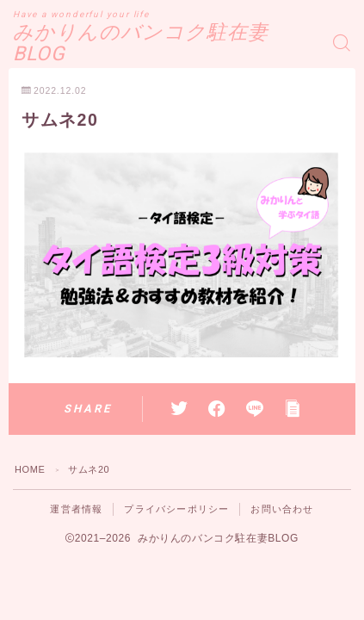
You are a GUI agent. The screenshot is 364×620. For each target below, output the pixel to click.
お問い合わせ (282, 509)
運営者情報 (76, 509)
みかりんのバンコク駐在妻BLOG (141, 43)
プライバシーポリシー (176, 509)
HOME (30, 469)
